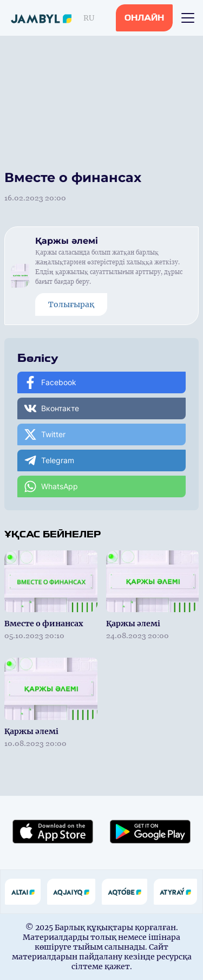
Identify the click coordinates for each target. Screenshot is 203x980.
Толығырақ (71, 304)
